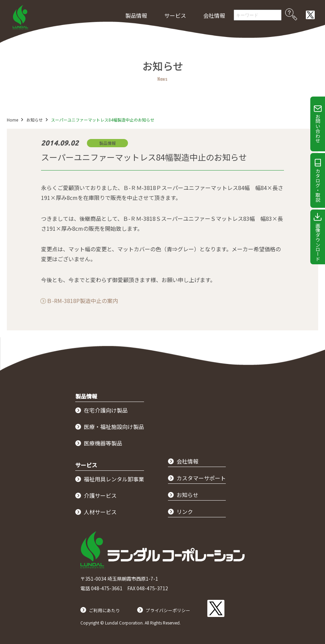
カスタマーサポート (201, 478)
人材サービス (100, 512)
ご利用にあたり (108, 606)
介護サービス (100, 495)
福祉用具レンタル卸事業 (114, 479)
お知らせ (38, 120)
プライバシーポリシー (180, 606)
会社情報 (214, 15)
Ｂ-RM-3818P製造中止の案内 (82, 301)
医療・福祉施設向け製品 (114, 427)
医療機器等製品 (103, 443)
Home (12, 120)
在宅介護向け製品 (106, 410)
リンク (185, 512)
